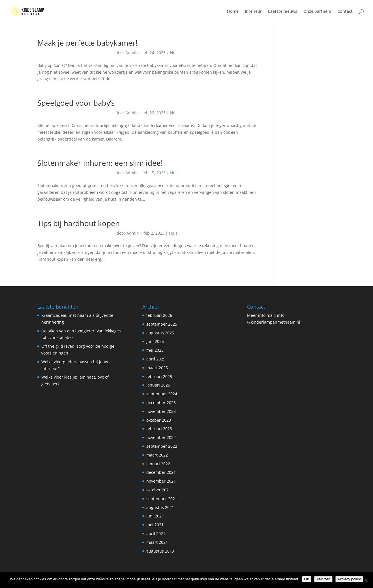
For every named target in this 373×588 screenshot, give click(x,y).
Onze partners (317, 12)
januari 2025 (158, 385)
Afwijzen (323, 579)
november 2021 (161, 481)
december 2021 (161, 472)
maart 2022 (157, 455)
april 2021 (156, 533)
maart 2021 (157, 542)
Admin (132, 53)
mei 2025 (155, 350)
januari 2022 (158, 464)
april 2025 (156, 359)
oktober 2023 (159, 420)
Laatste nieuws (283, 12)
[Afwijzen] (366, 580)
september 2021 (162, 499)
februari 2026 (159, 315)
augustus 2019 (160, 551)
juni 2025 (155, 341)
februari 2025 (159, 376)
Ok (307, 579)
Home (233, 12)
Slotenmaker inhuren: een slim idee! (100, 163)
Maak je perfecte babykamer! (87, 43)
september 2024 (162, 394)
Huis (174, 53)
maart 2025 (157, 368)
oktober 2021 (159, 490)
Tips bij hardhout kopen (79, 223)
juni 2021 (155, 516)
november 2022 (161, 437)
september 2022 (162, 446)
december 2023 (161, 403)
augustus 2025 (160, 333)
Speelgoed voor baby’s (76, 103)
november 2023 (161, 411)
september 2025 (162, 324)
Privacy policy (349, 579)
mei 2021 (155, 525)
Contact (345, 12)
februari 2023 (159, 429)
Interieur (253, 12)
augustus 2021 (160, 507)
